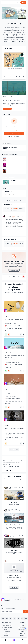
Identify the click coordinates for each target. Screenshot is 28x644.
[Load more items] (14, 449)
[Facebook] (26, 618)
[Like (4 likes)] (5, 76)
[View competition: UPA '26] (15, 307)
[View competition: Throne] (15, 416)
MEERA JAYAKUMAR (15, 182)
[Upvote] (7, 231)
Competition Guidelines (7, 627)
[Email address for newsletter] (12, 612)
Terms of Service (7, 634)
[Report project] (23, 277)
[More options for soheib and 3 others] (23, 510)
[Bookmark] (20, 76)
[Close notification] (25, 8)
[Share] (16, 76)
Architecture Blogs (22, 629)
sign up (16, 209)
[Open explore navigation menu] (5, 641)
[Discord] (3, 618)
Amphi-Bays (13, 180)
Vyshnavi (12, 535)
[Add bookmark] (21, 334)
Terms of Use (7, 636)
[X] (11, 618)
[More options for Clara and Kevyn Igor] (23, 488)
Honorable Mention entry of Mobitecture (14, 130)
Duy (9, 561)
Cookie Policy (7, 629)
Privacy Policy (7, 631)
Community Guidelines (7, 625)
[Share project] (19, 277)
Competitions (22, 631)
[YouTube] (7, 618)
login (11, 209)
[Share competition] (24, 334)
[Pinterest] (14, 618)
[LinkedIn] (18, 618)
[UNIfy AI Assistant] (25, 629)
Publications (22, 636)
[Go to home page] (14, 641)
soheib (13, 510)
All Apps (22, 625)
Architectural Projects (22, 627)
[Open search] (18, 2)
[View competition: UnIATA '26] (15, 380)
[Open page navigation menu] (23, 641)
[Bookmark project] (9, 277)
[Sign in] (23, 2)
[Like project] (5, 277)
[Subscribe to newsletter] (25, 612)
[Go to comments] (14, 277)
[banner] (14, 96)
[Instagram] (22, 618)
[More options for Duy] (23, 561)
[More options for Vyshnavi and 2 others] (23, 536)
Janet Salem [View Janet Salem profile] (9, 217)
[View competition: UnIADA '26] (15, 343)
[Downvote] (12, 231)
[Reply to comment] (15, 231)
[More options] (23, 76)
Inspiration (22, 634)
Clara (10, 487)
